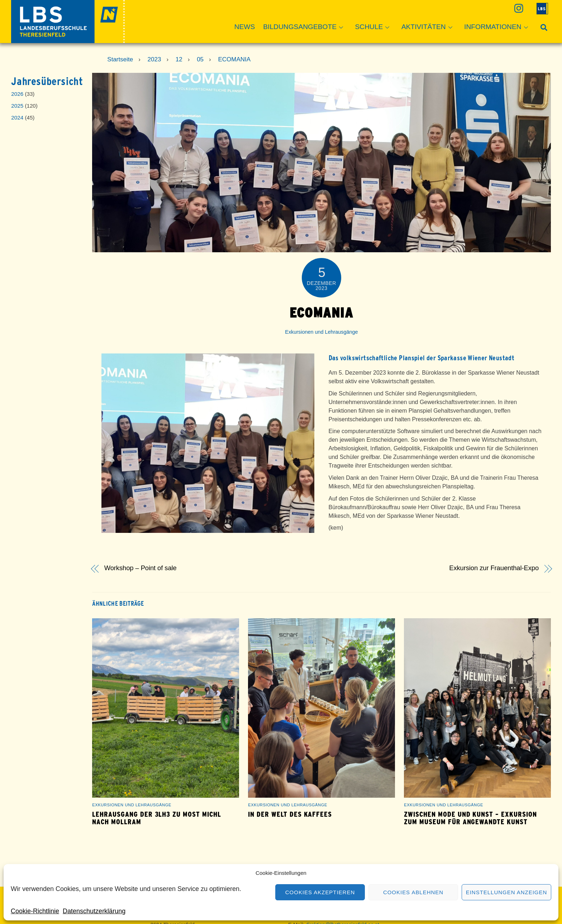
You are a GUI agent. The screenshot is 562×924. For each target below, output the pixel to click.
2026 (17, 94)
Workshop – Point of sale (140, 568)
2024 (17, 118)
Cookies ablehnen (413, 892)
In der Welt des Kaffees (290, 814)
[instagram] (518, 8)
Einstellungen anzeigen (507, 892)
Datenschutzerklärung (94, 911)
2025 (17, 106)
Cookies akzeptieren (320, 892)
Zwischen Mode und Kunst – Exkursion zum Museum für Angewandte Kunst (470, 818)
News (245, 27)
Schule (375, 27)
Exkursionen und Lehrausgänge (321, 332)
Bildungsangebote (305, 27)
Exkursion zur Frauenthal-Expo (494, 568)
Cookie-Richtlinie (35, 911)
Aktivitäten (429, 27)
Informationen (498, 27)
